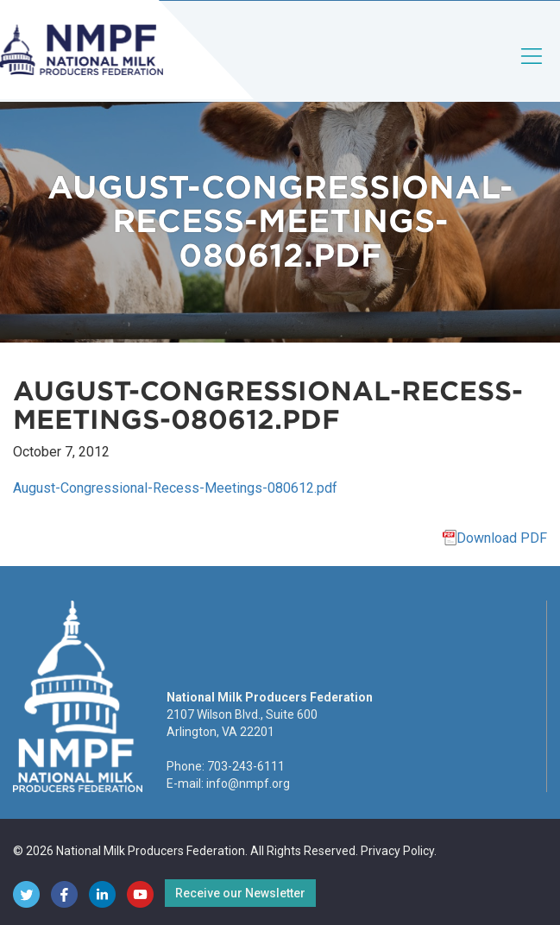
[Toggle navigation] (532, 70)
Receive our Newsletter (240, 893)
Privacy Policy (397, 851)
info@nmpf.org (248, 783)
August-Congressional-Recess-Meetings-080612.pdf (175, 488)
